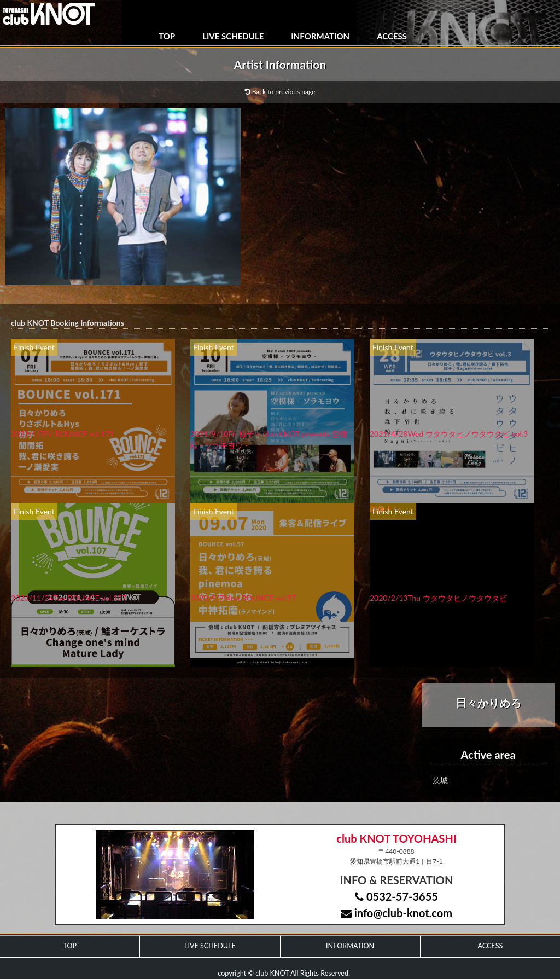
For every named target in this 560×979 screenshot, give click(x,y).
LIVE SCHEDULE (233, 36)
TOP (167, 36)
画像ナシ (385, 509)
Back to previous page (280, 92)
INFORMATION (320, 36)
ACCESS (392, 36)
